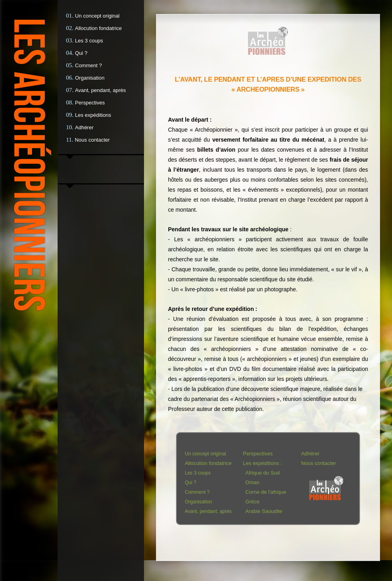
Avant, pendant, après (101, 90)
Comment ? (89, 65)
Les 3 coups (89, 41)
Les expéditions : (262, 463)
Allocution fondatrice (99, 28)
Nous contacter (92, 140)
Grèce (252, 502)
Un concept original (97, 16)
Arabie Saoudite (264, 511)
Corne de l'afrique (266, 492)
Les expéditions (93, 115)
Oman (252, 482)
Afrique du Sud (262, 473)
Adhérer (84, 127)
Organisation (90, 78)
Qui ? (81, 53)
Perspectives (90, 103)
